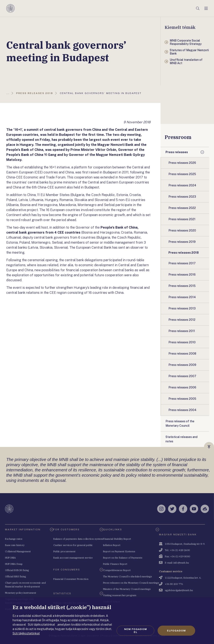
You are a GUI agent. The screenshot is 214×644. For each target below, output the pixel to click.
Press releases (177, 152)
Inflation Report (112, 545)
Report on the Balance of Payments (123, 558)
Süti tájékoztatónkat (26, 633)
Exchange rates (14, 539)
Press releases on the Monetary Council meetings (131, 583)
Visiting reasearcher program (120, 595)
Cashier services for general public (73, 545)
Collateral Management (18, 551)
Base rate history (15, 545)
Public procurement (64, 551)
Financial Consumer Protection (71, 579)
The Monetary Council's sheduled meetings (127, 576)
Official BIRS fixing (15, 576)
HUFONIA (10, 558)
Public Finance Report (115, 564)
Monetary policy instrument (21, 593)
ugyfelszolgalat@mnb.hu (179, 590)
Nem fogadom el (136, 631)
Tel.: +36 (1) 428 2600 (177, 550)
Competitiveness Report (117, 570)
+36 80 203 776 (174, 584)
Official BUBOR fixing (17, 570)
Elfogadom (176, 631)
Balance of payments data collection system (78, 539)
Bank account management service (73, 558)
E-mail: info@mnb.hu (177, 563)
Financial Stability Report (117, 539)
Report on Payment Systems (119, 551)
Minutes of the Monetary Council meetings (127, 589)
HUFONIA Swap (14, 564)
